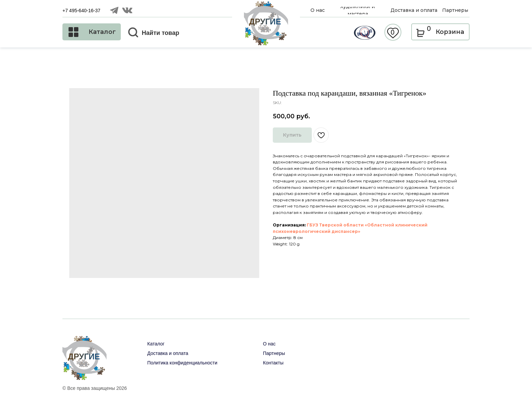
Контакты (273, 363)
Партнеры (274, 353)
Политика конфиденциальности (182, 363)
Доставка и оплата (168, 353)
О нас (269, 344)
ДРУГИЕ (265, 22)
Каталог (156, 344)
